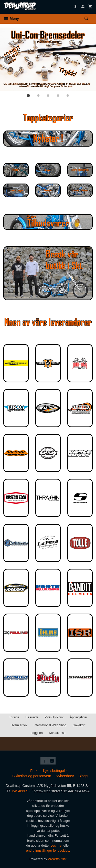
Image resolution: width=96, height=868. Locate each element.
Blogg (83, 776)
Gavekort (79, 725)
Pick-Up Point (54, 717)
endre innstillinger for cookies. (48, 851)
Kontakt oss (57, 733)
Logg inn (37, 733)
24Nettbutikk (57, 859)
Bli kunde (32, 717)
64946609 (20, 791)
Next (92, 59)
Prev (13, 59)
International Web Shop (50, 725)
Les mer (57, 845)
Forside (14, 717)
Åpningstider (79, 717)
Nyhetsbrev (65, 776)
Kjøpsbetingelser (56, 771)
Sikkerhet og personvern (32, 776)
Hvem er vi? (19, 725)
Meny (11, 19)
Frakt (34, 771)
